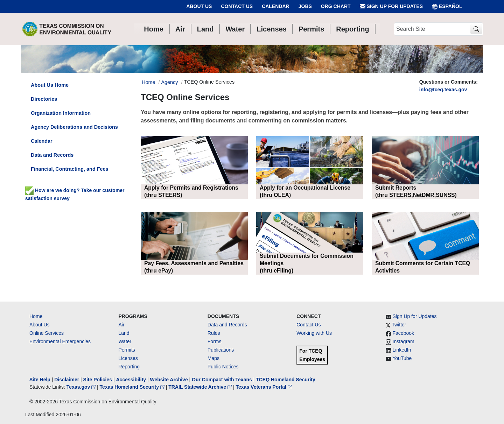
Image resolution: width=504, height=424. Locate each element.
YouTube (402, 358)
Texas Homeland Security (133, 387)
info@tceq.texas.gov (443, 90)
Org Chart (336, 6)
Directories (44, 99)
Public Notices (223, 367)
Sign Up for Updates (391, 6)
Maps (213, 358)
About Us (199, 6)
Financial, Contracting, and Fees (70, 169)
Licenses (128, 358)
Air (121, 325)
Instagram (404, 341)
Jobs (305, 6)
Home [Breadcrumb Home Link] (148, 82)
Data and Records (52, 155)
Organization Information (61, 113)
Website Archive (169, 380)
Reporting (129, 367)
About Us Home (50, 85)
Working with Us (314, 333)
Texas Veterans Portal (264, 387)
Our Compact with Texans (222, 380)
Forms (215, 341)
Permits (127, 350)
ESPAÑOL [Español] (447, 6)
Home (36, 316)
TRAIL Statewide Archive (201, 387)
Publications (221, 350)
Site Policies (98, 380)
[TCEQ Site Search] (476, 29)
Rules (214, 333)
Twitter (399, 325)
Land (124, 333)
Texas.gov (82, 387)
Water (125, 341)
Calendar (276, 6)
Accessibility (132, 380)
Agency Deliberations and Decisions (74, 127)
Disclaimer (67, 380)
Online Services (47, 333)
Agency (169, 82)
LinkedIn (402, 350)
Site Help (40, 380)
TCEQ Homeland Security (286, 380)
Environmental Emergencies (60, 341)
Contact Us (237, 6)
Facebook (403, 333)
